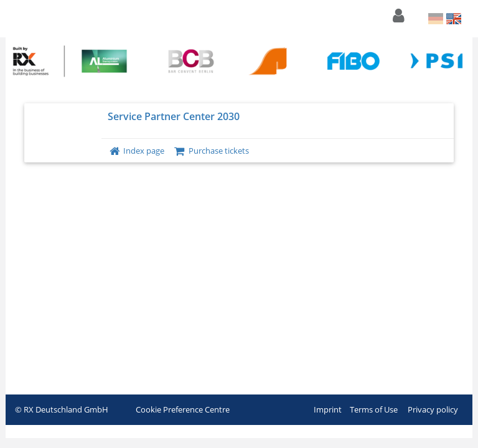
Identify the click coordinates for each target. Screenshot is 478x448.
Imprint (328, 409)
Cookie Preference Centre (183, 409)
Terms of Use (374, 409)
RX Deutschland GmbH (66, 409)
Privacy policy (433, 409)
